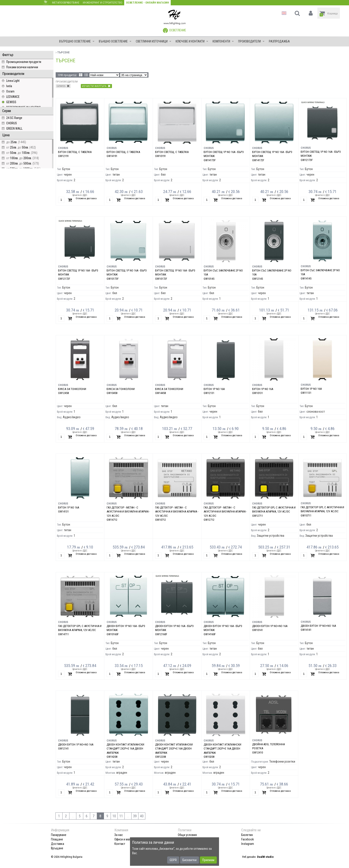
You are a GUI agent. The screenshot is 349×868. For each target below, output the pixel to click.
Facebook (248, 839)
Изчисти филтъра (96, 86)
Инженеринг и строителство (103, 3)
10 (114, 816)
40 (142, 816)
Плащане (57, 839)
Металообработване (66, 3)
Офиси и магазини (126, 839)
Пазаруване (59, 835)
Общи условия (187, 835)
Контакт (120, 844)
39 (135, 816)
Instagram (248, 844)
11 (121, 816)
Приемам (208, 860)
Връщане (57, 848)
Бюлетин (247, 835)
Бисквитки (190, 860)
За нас (119, 835)
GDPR (173, 860)
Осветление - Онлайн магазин (147, 3)
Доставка (58, 844)
